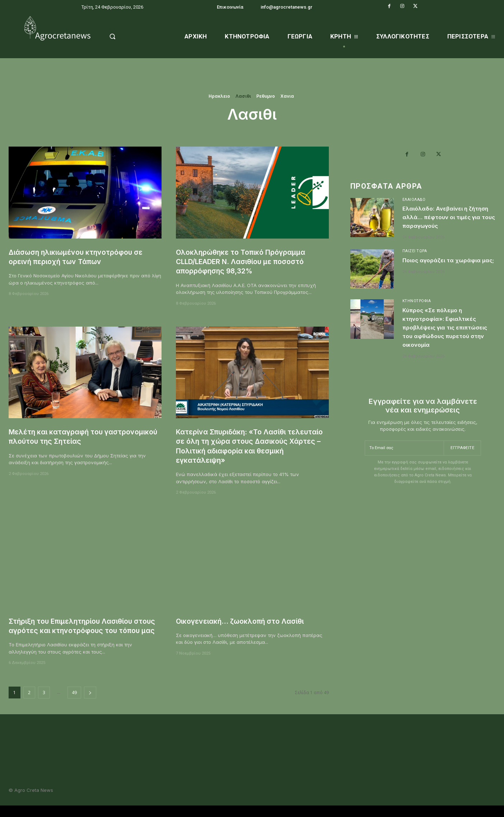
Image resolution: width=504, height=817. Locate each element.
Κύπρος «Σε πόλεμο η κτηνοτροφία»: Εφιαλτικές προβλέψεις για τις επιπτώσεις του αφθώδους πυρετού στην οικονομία (447, 344)
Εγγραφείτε (462, 469)
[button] (130, 36)
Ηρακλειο (219, 96)
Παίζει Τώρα (415, 263)
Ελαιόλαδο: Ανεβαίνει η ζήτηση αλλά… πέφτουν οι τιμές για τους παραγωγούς (446, 224)
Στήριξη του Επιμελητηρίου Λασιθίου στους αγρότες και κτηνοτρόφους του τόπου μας (80, 631)
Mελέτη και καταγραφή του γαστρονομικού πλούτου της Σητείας (78, 436)
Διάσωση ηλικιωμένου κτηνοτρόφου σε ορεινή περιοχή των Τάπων (82, 257)
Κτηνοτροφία (418, 313)
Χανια (287, 96)
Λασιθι (243, 96)
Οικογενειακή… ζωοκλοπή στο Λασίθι (246, 621)
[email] (403, 469)
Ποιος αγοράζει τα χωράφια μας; (435, 276)
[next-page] (90, 702)
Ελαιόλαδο (414, 202)
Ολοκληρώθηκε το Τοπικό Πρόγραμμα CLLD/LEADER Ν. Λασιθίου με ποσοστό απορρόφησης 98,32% (248, 262)
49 (74, 702)
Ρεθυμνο (266, 96)
